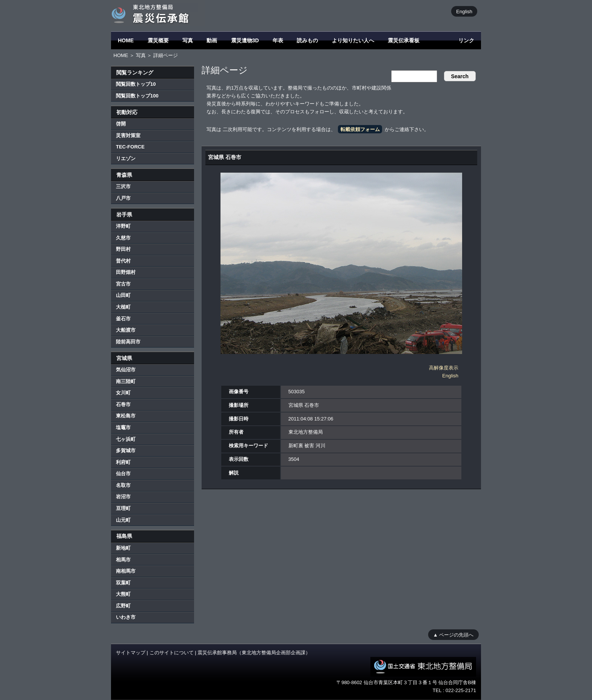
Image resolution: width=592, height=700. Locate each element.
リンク (466, 40)
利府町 (123, 462)
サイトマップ (131, 653)
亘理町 (123, 508)
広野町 (123, 606)
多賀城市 (126, 450)
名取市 (123, 485)
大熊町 (123, 594)
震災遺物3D (245, 40)
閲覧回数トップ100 (137, 96)
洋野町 (123, 226)
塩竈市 (123, 427)
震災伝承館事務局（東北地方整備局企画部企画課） (254, 653)
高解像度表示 (444, 368)
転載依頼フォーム (360, 129)
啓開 (121, 124)
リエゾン (126, 158)
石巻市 (123, 404)
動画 (212, 40)
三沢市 (123, 186)
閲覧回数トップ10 (136, 84)
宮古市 (123, 284)
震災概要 (158, 40)
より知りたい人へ (353, 40)
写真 (188, 40)
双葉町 (123, 583)
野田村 (123, 249)
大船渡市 (126, 330)
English (464, 11)
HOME (126, 40)
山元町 (123, 520)
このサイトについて (172, 653)
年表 (278, 40)
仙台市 (123, 474)
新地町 (123, 548)
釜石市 (123, 319)
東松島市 (126, 416)
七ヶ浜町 (126, 439)
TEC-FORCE (130, 147)
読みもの (307, 40)
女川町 (123, 393)
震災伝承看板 (404, 40)
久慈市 (123, 238)
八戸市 (123, 198)
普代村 (123, 261)
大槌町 (123, 307)
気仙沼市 (126, 370)
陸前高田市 (128, 342)
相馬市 (123, 560)
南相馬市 (126, 571)
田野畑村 (126, 272)
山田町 (123, 295)
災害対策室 (128, 135)
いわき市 (126, 617)
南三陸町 (126, 381)
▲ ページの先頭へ (453, 634)
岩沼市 (123, 497)
